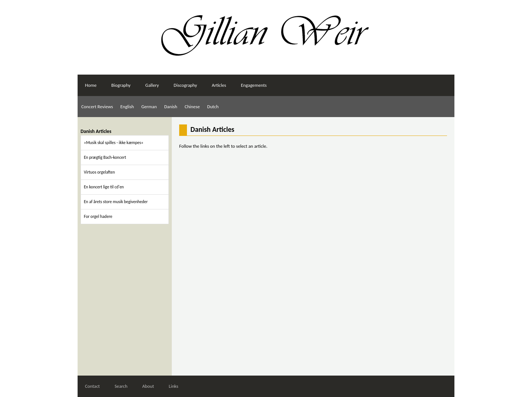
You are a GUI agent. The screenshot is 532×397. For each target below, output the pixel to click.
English (127, 107)
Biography (121, 85)
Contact (92, 386)
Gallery (152, 85)
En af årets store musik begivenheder (116, 202)
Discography (185, 85)
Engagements (254, 85)
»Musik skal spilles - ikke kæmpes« (114, 143)
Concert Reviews (97, 107)
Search (121, 386)
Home (91, 85)
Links (174, 386)
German (149, 107)
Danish (170, 107)
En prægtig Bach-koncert (105, 157)
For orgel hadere (98, 216)
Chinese (192, 107)
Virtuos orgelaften (99, 172)
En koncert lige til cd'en (104, 187)
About (148, 386)
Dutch (213, 107)
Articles (219, 85)
